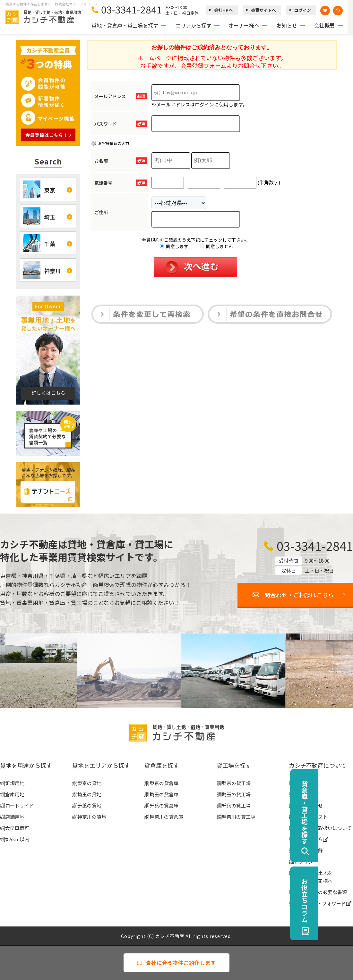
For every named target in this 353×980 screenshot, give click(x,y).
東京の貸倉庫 (164, 783)
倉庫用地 (15, 794)
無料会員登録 (308, 850)
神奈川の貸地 (92, 817)
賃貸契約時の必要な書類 (320, 892)
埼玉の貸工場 (236, 794)
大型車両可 (17, 828)
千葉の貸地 (89, 805)
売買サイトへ (263, 10)
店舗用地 (15, 817)
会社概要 (324, 25)
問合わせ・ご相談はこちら (299, 595)
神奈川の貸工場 (239, 817)
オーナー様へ (244, 25)
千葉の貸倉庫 (164, 805)
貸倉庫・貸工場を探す (339, 812)
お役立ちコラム (339, 900)
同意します (174, 246)
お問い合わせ (308, 805)
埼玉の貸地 (89, 794)
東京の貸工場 (236, 783)
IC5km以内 (17, 839)
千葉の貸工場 (236, 805)
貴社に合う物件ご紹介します (176, 963)
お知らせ (287, 25)
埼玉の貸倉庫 (164, 794)
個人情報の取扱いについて (323, 828)
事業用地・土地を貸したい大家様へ (313, 877)
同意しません (216, 246)
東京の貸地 (89, 783)
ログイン (303, 10)
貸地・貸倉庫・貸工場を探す (125, 25)
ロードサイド (20, 805)
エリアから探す (194, 25)
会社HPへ (223, 10)
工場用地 (15, 783)
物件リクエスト (311, 817)
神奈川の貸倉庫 (166, 817)
